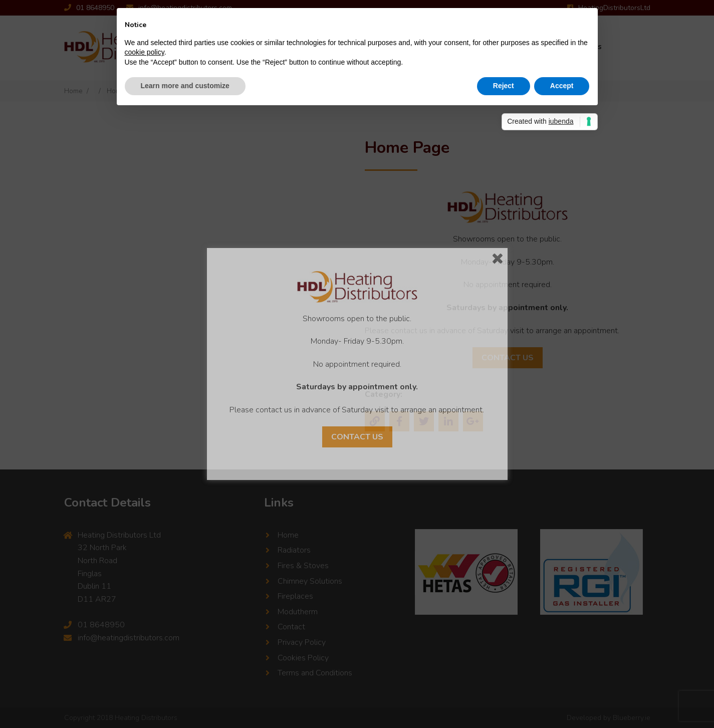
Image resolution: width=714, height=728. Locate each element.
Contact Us (357, 437)
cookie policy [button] (145, 52)
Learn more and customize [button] (185, 86)
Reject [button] (504, 86)
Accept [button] (562, 86)
